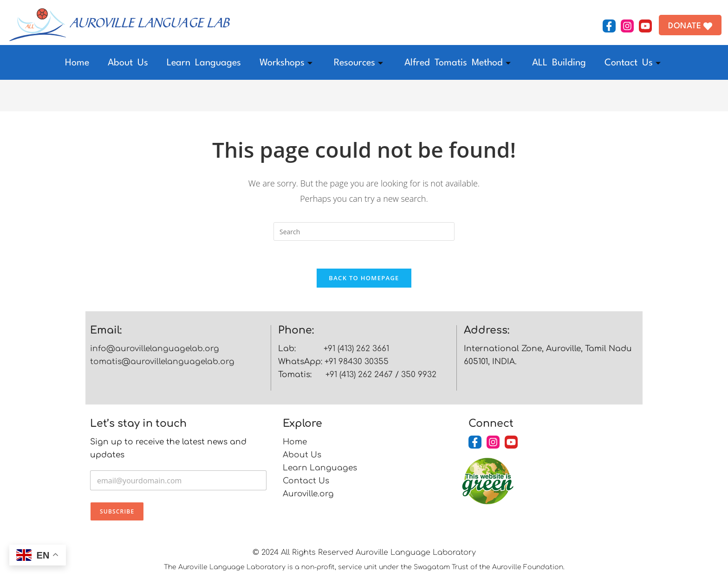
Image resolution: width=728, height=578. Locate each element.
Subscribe (117, 512)
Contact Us (633, 63)
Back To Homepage (364, 278)
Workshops (286, 63)
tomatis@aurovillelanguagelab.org (162, 362)
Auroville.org (308, 494)
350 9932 (419, 375)
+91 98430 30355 (357, 362)
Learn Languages (204, 63)
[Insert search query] (364, 231)
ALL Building (559, 63)
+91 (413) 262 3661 (356, 349)
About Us (128, 63)
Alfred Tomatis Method (458, 63)
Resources (358, 63)
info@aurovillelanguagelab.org (155, 349)
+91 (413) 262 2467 (359, 375)
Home (77, 63)
